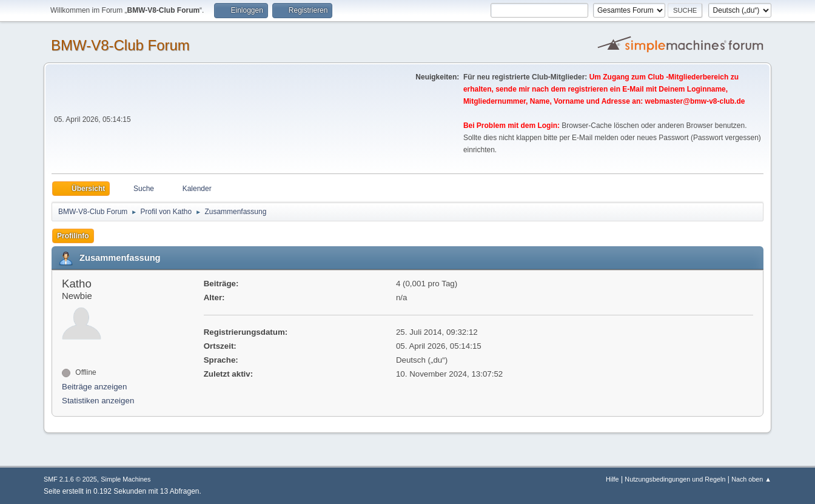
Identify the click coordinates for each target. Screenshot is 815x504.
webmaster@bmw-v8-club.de (695, 101)
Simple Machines (126, 479)
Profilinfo (73, 236)
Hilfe (612, 479)
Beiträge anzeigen (94, 387)
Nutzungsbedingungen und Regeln (675, 479)
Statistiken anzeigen (98, 401)
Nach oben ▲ (751, 479)
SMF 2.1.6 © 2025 (70, 479)
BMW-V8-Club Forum (120, 45)
